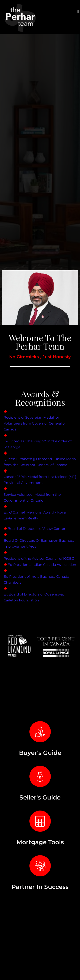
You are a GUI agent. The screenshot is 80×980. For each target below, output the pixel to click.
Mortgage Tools (40, 842)
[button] (78, 12)
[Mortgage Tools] (40, 821)
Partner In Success (40, 887)
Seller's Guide (40, 797)
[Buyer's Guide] (40, 732)
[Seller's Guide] (40, 776)
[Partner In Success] (40, 866)
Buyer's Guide (40, 753)
